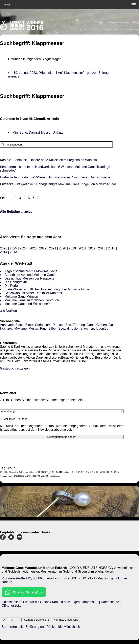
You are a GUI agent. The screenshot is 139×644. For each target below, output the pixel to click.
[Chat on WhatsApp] (24, 596)
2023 (33, 248)
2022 (43, 248)
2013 (14, 252)
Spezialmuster (68, 328)
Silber (52, 328)
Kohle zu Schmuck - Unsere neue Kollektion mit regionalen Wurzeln (48, 160)
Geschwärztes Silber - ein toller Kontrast (33, 293)
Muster (33, 328)
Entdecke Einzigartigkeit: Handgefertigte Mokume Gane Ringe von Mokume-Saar (58, 184)
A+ (18, 620)
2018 (82, 248)
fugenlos (102, 328)
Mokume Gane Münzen (21, 297)
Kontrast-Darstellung (66, 620)
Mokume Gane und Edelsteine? (27, 304)
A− (5, 620)
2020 (63, 248)
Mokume (20, 328)
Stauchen (87, 328)
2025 (14, 248)
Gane (91, 325)
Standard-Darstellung (37, 620)
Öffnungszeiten (12, 606)
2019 (72, 248)
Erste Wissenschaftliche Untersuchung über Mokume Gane (47, 289)
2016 (102, 248)
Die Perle (11, 286)
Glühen (102, 325)
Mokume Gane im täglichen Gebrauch (32, 300)
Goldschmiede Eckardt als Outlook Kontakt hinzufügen (41, 602)
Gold (112, 325)
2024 (23, 248)
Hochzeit (6, 328)
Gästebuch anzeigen (15, 368)
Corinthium (43, 325)
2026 (4, 248)
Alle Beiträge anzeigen (17, 212)
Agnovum (7, 325)
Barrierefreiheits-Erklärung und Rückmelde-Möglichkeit (41, 627)
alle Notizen (8, 311)
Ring (43, 328)
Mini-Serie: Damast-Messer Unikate (38, 132)
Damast (58, 325)
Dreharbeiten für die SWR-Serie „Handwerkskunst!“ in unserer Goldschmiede (55, 177)
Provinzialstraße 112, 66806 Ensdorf (28, 578)
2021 (53, 248)
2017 (92, 248)
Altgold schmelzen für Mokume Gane (31, 271)
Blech (19, 325)
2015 (112, 248)
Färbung (79, 325)
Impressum (90, 602)
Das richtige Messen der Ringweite (29, 278)
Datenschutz (110, 602)
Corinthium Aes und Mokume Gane (30, 275)
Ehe (68, 325)
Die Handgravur (16, 282)
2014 (4, 252)
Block (29, 325)
